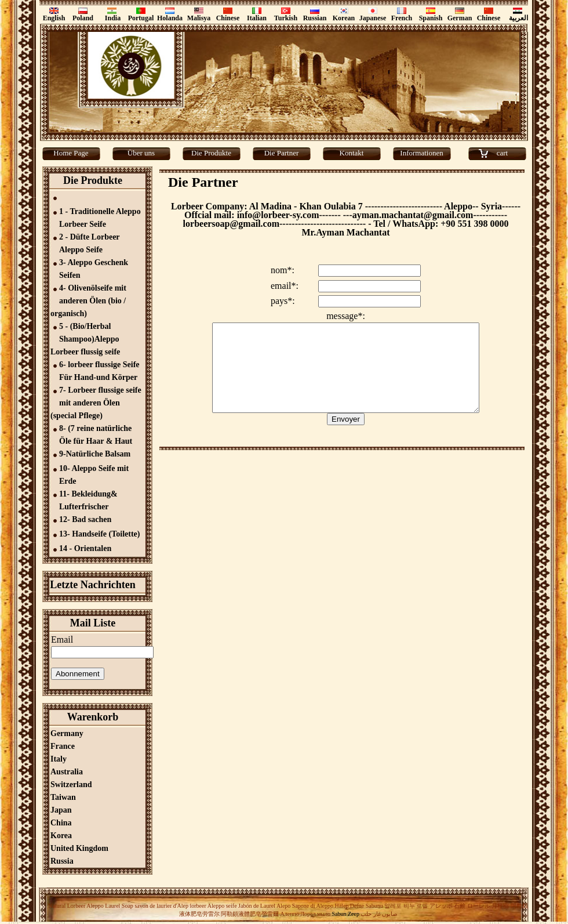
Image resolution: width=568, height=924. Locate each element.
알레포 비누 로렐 (406, 906)
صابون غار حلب (379, 914)
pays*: (283, 301)
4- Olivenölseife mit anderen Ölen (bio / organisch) (88, 301)
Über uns (141, 153)
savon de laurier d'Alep (161, 906)
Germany (67, 733)
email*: (285, 286)
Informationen (421, 153)
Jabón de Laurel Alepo (264, 906)
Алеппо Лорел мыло (305, 914)
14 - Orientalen (85, 548)
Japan (61, 810)
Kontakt (352, 153)
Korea (61, 836)
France (63, 746)
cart (502, 153)
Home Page (71, 153)
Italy (59, 759)
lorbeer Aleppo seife (213, 906)
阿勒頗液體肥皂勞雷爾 (250, 914)
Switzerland (71, 785)
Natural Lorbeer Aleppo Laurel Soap (91, 906)
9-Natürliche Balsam (95, 454)
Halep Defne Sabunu (358, 906)
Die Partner (282, 153)
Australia (67, 772)
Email (62, 639)
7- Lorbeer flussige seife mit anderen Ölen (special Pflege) (96, 403)
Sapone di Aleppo (313, 906)
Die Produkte (211, 153)
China (61, 823)
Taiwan (63, 797)
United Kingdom (79, 848)
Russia (62, 861)
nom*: (283, 270)
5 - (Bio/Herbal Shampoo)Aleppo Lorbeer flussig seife (85, 339)
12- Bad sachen (85, 519)
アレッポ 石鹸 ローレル (460, 906)
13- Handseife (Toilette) (99, 534)
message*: (346, 316)
